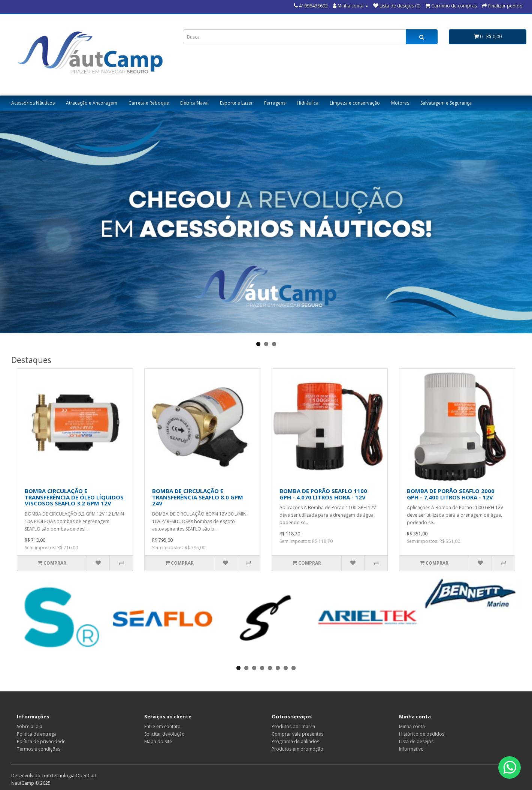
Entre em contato (162, 726)
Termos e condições (39, 749)
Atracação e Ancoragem (92, 103)
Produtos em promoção (297, 749)
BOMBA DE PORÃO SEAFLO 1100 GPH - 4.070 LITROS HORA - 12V (323, 494)
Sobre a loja (30, 726)
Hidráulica (308, 103)
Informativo (411, 749)
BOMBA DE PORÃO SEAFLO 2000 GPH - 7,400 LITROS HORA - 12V (451, 494)
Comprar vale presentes (297, 734)
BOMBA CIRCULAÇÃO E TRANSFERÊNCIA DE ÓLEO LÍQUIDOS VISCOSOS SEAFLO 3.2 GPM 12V (74, 497)
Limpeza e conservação (355, 103)
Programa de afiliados (295, 741)
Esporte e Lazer (236, 103)
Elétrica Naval (194, 103)
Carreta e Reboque (149, 103)
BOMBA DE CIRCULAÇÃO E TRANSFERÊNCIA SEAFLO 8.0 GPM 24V (198, 497)
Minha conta (412, 726)
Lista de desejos (416, 741)
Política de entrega (37, 734)
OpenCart (86, 776)
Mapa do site (158, 741)
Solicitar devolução (164, 734)
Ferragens (275, 103)
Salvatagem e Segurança (446, 103)
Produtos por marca (293, 726)
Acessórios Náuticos (33, 103)
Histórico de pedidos (422, 734)
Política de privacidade (41, 741)
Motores (400, 103)
